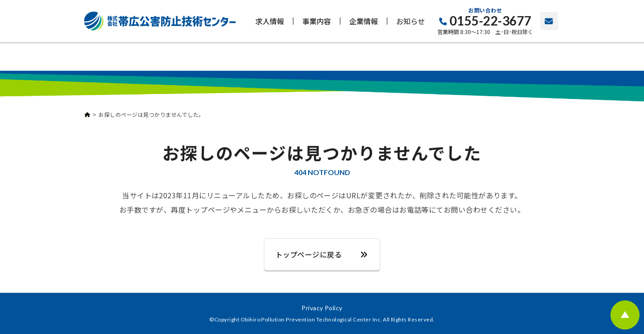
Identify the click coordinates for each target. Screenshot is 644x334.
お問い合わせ (549, 21)
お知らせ (411, 21)
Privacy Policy (322, 308)
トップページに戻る (309, 254)
